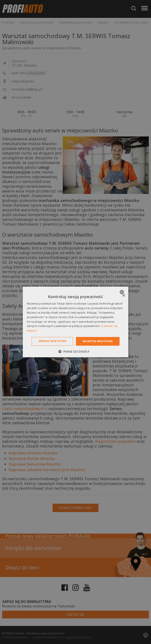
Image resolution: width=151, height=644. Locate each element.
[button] (75, 351)
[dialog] (75, 322)
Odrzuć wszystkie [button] (52, 341)
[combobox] (122, 292)
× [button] (124, 296)
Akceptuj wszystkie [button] (98, 341)
